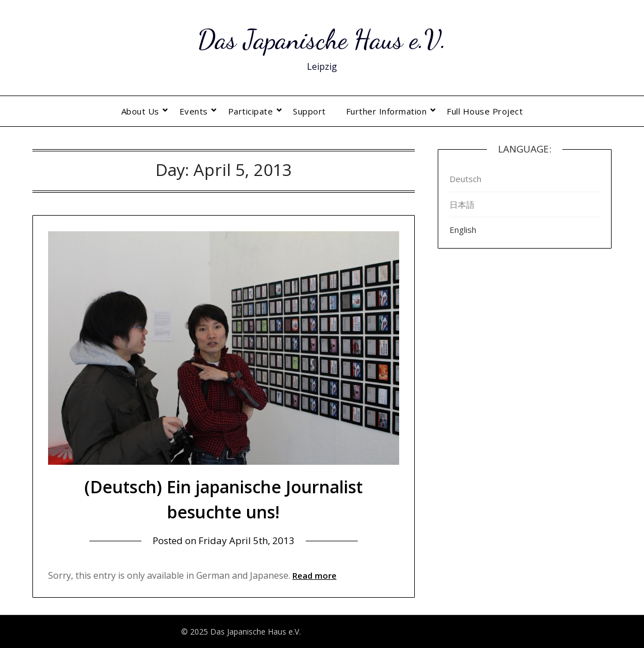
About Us (140, 111)
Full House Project (485, 111)
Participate (251, 111)
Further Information (387, 111)
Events (194, 111)
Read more (314, 575)
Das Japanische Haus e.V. (322, 39)
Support (309, 111)
